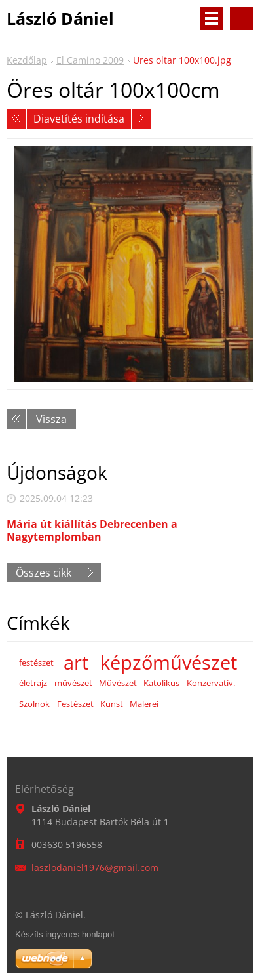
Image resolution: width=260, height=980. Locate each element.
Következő (141, 119)
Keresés (242, 18)
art (76, 663)
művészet (73, 683)
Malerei (144, 704)
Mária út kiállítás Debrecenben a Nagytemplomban (92, 530)
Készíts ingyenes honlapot (65, 934)
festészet (36, 663)
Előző (16, 119)
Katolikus (161, 683)
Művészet (118, 683)
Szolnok (34, 704)
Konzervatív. (211, 683)
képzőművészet (169, 663)
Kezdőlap (27, 60)
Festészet (75, 704)
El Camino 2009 (90, 60)
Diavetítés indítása (79, 119)
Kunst (112, 704)
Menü (212, 18)
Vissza (51, 419)
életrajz (33, 683)
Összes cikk (44, 573)
